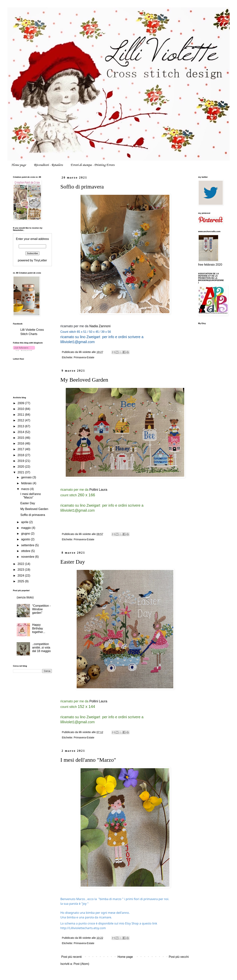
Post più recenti (71, 957)
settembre (28, 545)
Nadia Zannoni (100, 326)
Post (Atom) (81, 964)
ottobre (26, 551)
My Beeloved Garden (84, 380)
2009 (21, 403)
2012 (21, 420)
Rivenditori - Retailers (48, 165)
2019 (21, 461)
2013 (21, 426)
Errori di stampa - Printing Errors (92, 165)
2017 (21, 449)
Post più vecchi (179, 957)
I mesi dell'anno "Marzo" (88, 760)
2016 (21, 443)
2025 (21, 581)
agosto (26, 539)
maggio (26, 528)
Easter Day (73, 562)
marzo (26, 489)
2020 (21, 467)
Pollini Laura (98, 490)
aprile (25, 522)
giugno (26, 534)
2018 (21, 455)
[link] (83, 928)
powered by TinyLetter (32, 260)
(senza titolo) (25, 597)
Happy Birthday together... (39, 628)
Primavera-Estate (84, 357)
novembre (28, 557)
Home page (19, 165)
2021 (21, 472)
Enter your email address (32, 239)
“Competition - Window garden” (41, 609)
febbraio (27, 483)
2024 (21, 576)
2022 (21, 564)
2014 (21, 432)
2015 (21, 438)
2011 (21, 415)
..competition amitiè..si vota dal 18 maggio (41, 648)
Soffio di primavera (82, 187)
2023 (21, 570)
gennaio (27, 477)
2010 (21, 409)
